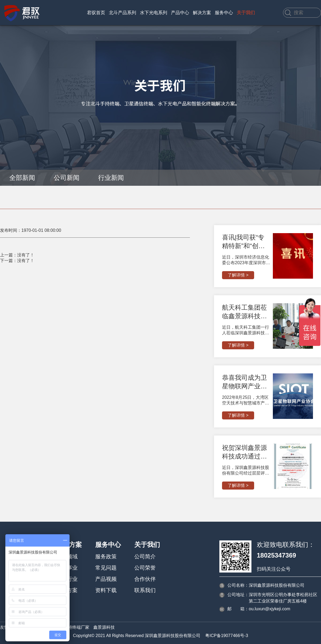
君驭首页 (96, 13)
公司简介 (145, 556)
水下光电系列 (154, 13)
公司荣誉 (145, 568)
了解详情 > (238, 275)
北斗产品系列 (123, 13)
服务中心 (224, 13)
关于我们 (246, 13)
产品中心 (180, 13)
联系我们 (145, 590)
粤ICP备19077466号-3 (227, 636)
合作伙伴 (145, 579)
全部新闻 (22, 178)
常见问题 (106, 568)
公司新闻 (67, 178)
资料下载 (106, 590)
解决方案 (202, 13)
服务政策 (106, 556)
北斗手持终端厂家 (72, 627)
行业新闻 (111, 178)
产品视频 (106, 579)
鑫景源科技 (104, 627)
